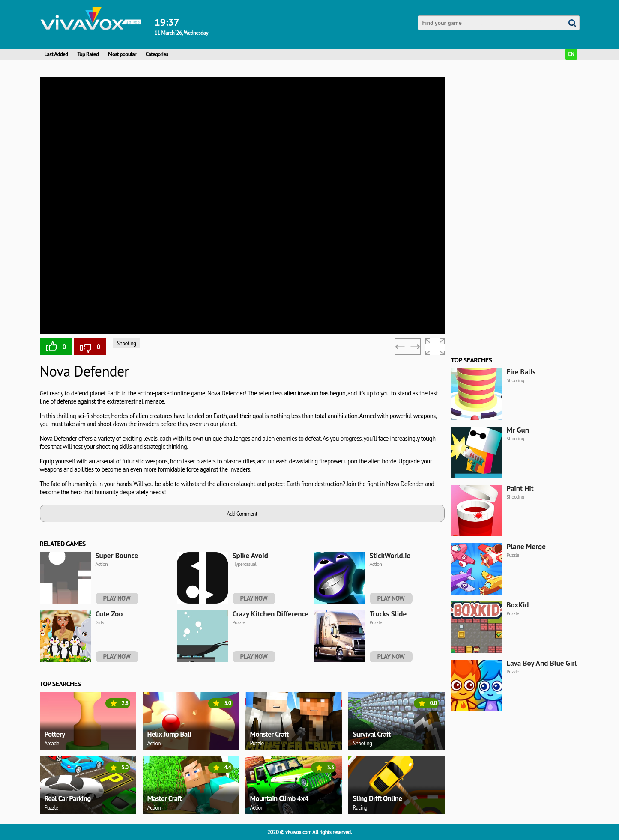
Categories (157, 54)
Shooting (127, 343)
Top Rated (88, 54)
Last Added (56, 54)
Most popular (122, 54)
